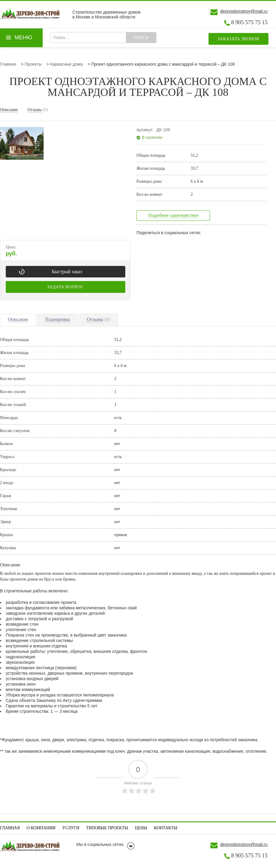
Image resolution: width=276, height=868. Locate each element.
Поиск (141, 38)
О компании (41, 828)
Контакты (166, 828)
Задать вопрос (65, 287)
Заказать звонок (239, 39)
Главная (10, 828)
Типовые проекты (107, 828)
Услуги (71, 828)
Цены (141, 828)
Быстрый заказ (67, 272)
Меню (23, 38)
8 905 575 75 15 (249, 22)
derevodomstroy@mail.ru (244, 11)
